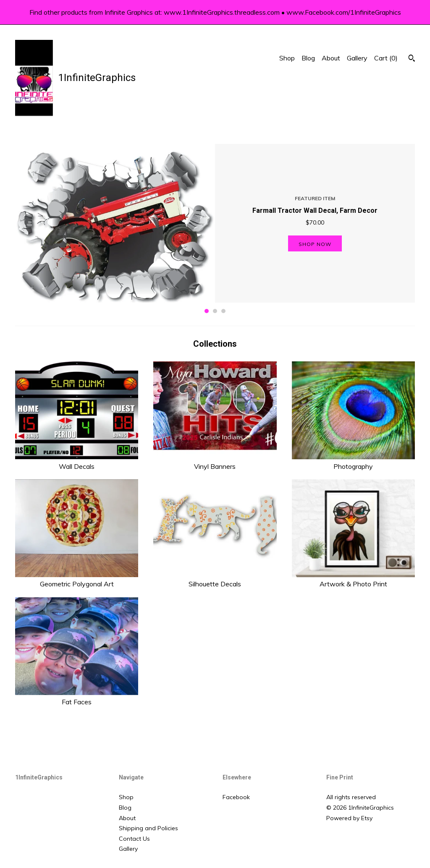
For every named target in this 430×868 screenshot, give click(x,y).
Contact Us (134, 839)
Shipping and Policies (148, 828)
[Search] (412, 59)
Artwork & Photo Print (353, 579)
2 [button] (215, 311)
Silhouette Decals (215, 579)
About (331, 58)
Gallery (357, 58)
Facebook (236, 797)
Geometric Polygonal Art (77, 579)
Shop (287, 58)
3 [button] (223, 311)
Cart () (386, 58)
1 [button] (207, 311)
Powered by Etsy (349, 818)
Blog (308, 58)
